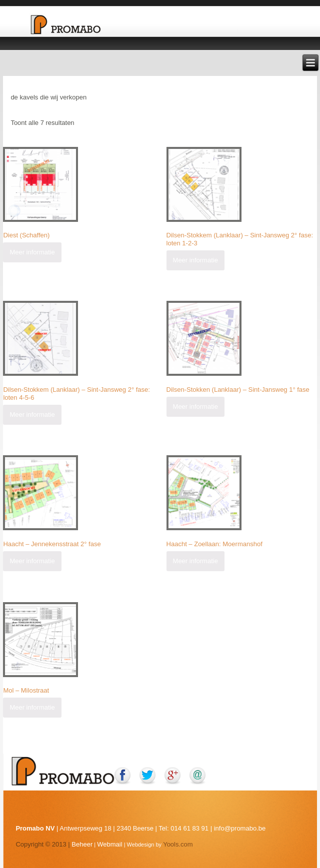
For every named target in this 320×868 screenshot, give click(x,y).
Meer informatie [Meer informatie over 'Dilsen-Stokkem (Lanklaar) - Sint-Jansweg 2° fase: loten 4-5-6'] (32, 415)
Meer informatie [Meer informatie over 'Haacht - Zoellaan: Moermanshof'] (195, 561)
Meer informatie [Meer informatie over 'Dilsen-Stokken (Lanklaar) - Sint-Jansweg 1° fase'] (195, 407)
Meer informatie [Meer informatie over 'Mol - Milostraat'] (32, 707)
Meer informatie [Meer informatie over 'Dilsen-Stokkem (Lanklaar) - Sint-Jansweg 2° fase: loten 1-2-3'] (195, 260)
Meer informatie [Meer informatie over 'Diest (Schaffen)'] (32, 252)
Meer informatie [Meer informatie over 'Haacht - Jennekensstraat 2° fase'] (32, 561)
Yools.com (178, 844)
